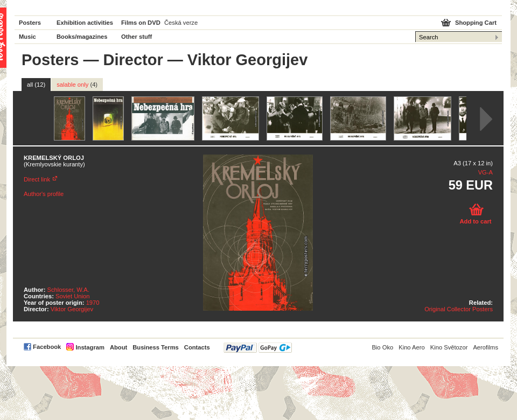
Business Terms (156, 347)
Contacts (197, 347)
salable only (77, 85)
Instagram (90, 347)
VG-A (485, 172)
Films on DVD (141, 23)
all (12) (36, 85)
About (118, 347)
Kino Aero (412, 347)
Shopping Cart (476, 23)
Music (27, 37)
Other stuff (137, 37)
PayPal (258, 348)
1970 (93, 303)
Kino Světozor (449, 347)
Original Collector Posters (459, 309)
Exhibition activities (85, 23)
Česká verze (181, 23)
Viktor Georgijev (72, 309)
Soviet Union (72, 296)
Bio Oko (382, 347)
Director (133, 60)
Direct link (37, 179)
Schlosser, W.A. (68, 290)
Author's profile (44, 194)
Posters (30, 23)
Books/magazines (82, 37)
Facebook (47, 347)
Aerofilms (485, 347)
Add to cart (475, 221)
